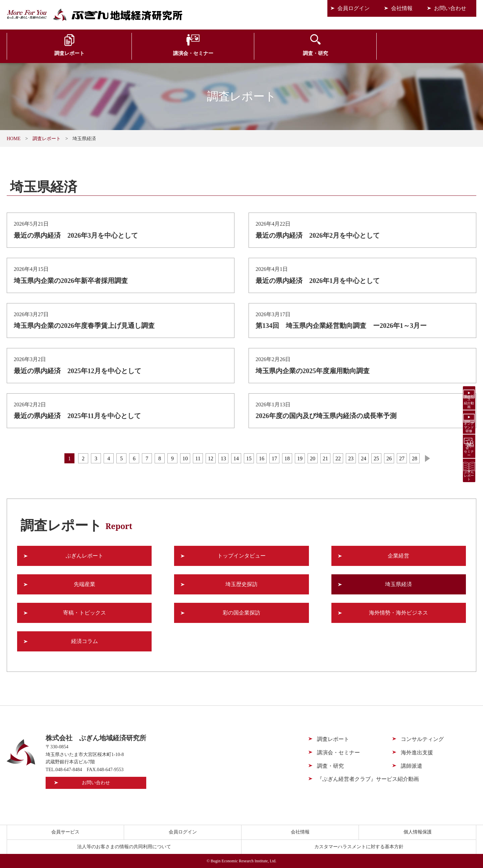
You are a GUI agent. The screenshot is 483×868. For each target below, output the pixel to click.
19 (300, 458)
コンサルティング (281, 54)
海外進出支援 (359, 54)
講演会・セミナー (124, 54)
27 (402, 458)
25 (376, 458)
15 (249, 458)
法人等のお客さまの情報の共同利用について (124, 847)
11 (198, 458)
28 (415, 458)
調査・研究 (203, 54)
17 (274, 458)
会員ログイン (354, 8)
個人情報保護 (418, 832)
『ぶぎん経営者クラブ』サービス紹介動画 (368, 779)
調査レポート (46, 54)
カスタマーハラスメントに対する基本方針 (359, 847)
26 (389, 458)
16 (262, 458)
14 (236, 458)
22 (338, 458)
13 (223, 458)
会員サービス (437, 54)
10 (185, 458)
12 (211, 458)
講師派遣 (412, 766)
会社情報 (402, 8)
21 (325, 458)
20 (313, 458)
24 (364, 458)
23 (351, 458)
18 (287, 458)
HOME (14, 139)
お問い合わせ (450, 8)
